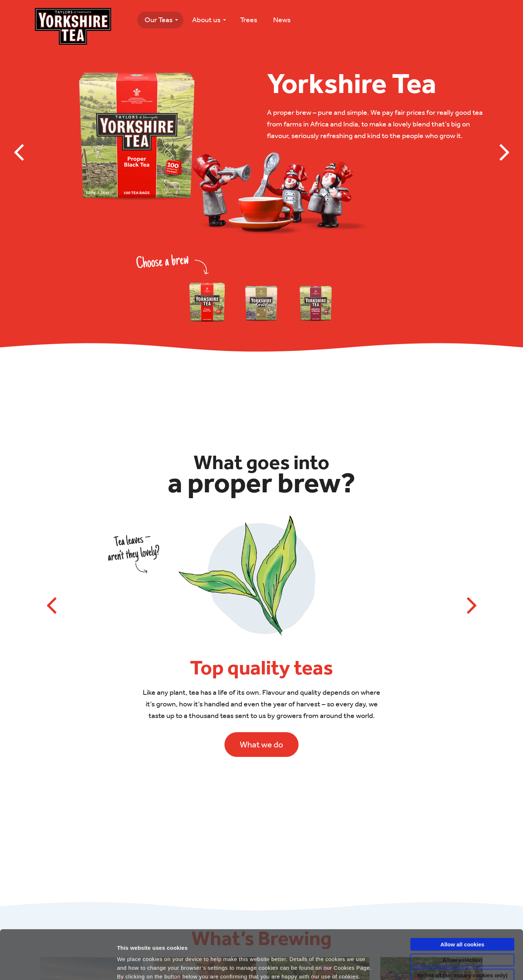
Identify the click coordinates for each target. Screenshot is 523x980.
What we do (261, 745)
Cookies (179, 936)
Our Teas (159, 20)
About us (206, 20)
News (282, 20)
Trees (249, 20)
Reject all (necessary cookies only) (462, 926)
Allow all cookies (463, 895)
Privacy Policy (140, 936)
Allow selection (462, 911)
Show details (403, 966)
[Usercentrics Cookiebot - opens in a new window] (47, 966)
